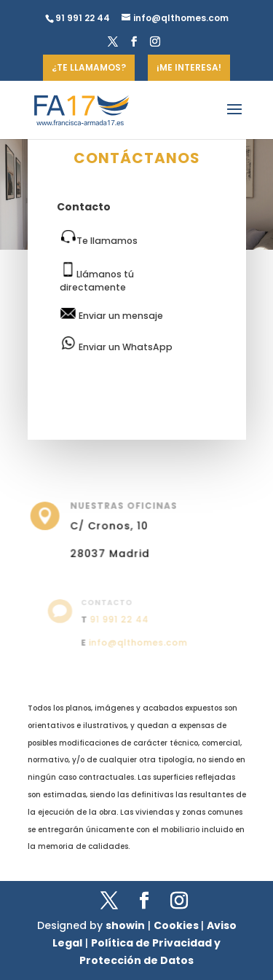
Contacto (84, 207)
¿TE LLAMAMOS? (89, 67)
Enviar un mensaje (111, 315)
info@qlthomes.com (138, 641)
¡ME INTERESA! (189, 67)
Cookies (177, 925)
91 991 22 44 (120, 619)
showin (125, 925)
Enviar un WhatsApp (116, 344)
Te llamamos (99, 238)
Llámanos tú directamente (97, 277)
